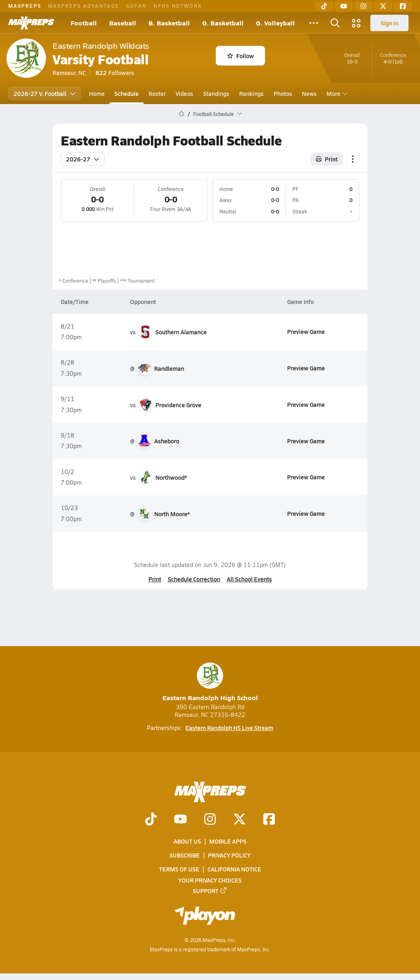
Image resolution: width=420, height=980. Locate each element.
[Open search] (335, 23)
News (309, 93)
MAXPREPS (25, 6)
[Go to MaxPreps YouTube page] (180, 820)
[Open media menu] (356, 23)
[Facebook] (403, 6)
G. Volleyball (275, 23)
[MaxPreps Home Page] (181, 114)
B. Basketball (169, 23)
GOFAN (136, 6)
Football (84, 23)
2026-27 (83, 159)
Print (155, 579)
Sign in (389, 23)
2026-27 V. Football (45, 93)
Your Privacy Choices (210, 880)
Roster (157, 93)
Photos (283, 93)
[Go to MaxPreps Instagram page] (210, 820)
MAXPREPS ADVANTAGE (84, 6)
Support (210, 891)
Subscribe (185, 855)
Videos (184, 93)
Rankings (251, 93)
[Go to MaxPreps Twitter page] (240, 820)
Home (97, 93)
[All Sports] (314, 23)
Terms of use (179, 869)
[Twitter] (383, 6)
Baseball (123, 23)
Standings (216, 93)
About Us (187, 841)
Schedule (127, 93)
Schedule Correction (194, 579)
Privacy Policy (229, 855)
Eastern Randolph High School (210, 682)
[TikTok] (324, 6)
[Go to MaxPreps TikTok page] (151, 820)
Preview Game (306, 331)
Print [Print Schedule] (327, 159)
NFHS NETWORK (178, 6)
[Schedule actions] (353, 159)
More (336, 93)
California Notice (234, 869)
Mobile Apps (228, 841)
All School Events (249, 579)
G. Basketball (223, 23)
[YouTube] (344, 6)
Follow (241, 56)
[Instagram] (363, 6)
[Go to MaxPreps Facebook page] (269, 820)
